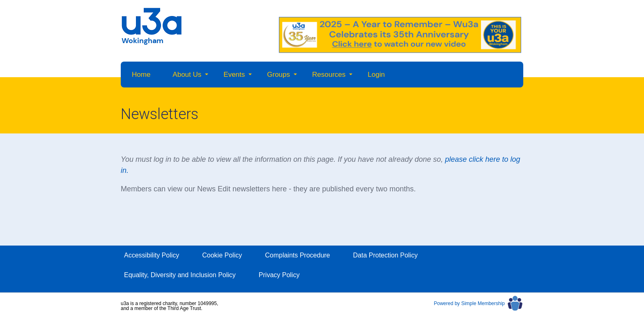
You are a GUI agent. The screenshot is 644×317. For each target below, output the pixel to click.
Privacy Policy (279, 275)
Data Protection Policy (385, 255)
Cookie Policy (222, 255)
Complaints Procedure (297, 255)
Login (376, 75)
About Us (187, 75)
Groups (278, 75)
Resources (329, 75)
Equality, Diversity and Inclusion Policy (180, 275)
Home (141, 75)
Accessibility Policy (152, 255)
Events (234, 75)
